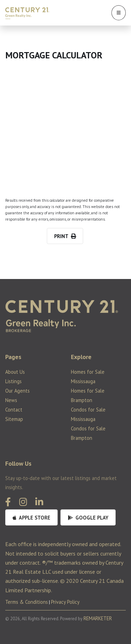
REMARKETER (98, 618)
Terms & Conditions (27, 602)
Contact (14, 410)
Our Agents (17, 391)
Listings (13, 381)
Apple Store (31, 518)
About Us (15, 372)
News (11, 400)
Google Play (88, 518)
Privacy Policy (65, 602)
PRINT (65, 236)
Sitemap (14, 419)
